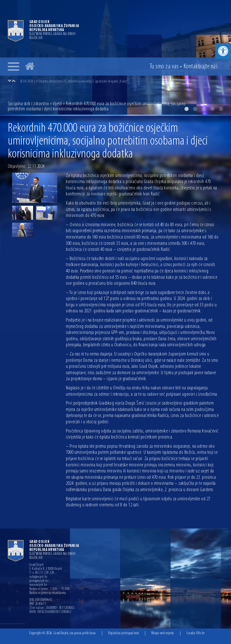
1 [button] (186, 109)
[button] (223, 51)
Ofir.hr (201, 633)
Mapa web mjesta (163, 633)
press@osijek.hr (39, 581)
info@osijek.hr (39, 577)
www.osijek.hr (38, 585)
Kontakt (201, 67)
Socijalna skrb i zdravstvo (28, 104)
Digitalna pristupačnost (124, 633)
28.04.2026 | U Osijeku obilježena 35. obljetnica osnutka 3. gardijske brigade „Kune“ (74, 81)
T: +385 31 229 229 (42, 573)
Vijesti (57, 104)
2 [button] (195, 109)
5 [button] (221, 109)
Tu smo (164, 67)
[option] (121, 81)
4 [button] (212, 109)
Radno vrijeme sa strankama (48, 593)
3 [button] (204, 109)
